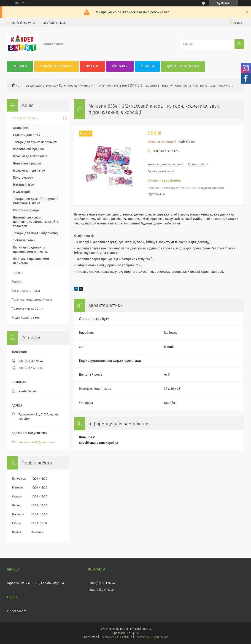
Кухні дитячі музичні (96, 86)
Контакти (120, 66)
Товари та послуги (56, 66)
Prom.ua (147, 629)
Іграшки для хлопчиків (30, 156)
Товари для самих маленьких (35, 142)
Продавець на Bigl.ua (125, 633)
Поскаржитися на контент (116, 637)
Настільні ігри (24, 185)
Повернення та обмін (27, 309)
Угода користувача (26, 318)
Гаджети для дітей (27, 135)
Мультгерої (21, 192)
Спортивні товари (26, 210)
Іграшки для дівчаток (40, 86)
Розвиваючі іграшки (28, 149)
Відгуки (17, 282)
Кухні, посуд (68, 86)
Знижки (147, 66)
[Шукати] (239, 44)
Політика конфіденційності (32, 300)
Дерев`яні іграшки (27, 163)
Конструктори (23, 178)
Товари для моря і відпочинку (36, 233)
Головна (20, 66)
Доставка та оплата (183, 66)
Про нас (93, 66)
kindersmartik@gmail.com (37, 442)
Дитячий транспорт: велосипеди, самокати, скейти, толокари (36, 222)
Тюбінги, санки (24, 240)
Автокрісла (21, 128)
